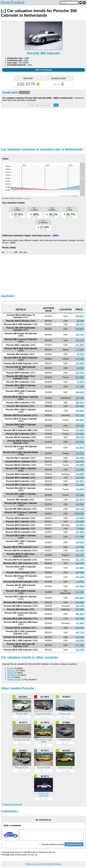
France (10, 668)
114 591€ (80, 481)
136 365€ (80, 426)
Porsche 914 (65, 740)
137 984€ (80, 547)
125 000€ (80, 474)
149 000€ (80, 465)
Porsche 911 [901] (43, 714)
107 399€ (80, 645)
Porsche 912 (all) (22, 740)
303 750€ (80, 415)
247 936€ (80, 345)
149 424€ (80, 637)
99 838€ (80, 321)
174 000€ (80, 359)
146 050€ (80, 495)
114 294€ (80, 470)
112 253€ (80, 485)
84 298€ (80, 368)
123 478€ (80, 522)
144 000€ (80, 525)
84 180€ (80, 350)
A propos (58, 864)
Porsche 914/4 (22, 768)
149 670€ (80, 478)
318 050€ (80, 504)
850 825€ (80, 442)
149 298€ (80, 582)
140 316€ (80, 461)
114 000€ (80, 623)
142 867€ (80, 448)
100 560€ (80, 458)
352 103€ (80, 560)
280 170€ (80, 632)
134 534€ (80, 398)
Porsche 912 (65, 714)
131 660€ (80, 609)
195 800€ (80, 586)
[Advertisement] (43, 128)
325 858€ (80, 329)
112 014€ (80, 373)
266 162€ (80, 614)
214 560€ (80, 377)
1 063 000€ (79, 514)
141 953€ (80, 619)
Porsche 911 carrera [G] (43, 795)
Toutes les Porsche (13, 804)
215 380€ (80, 568)
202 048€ (80, 551)
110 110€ (80, 563)
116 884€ (80, 363)
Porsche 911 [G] (65, 768)
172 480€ (80, 532)
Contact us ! (27, 198)
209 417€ (80, 324)
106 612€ (80, 392)
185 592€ (80, 602)
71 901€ (80, 382)
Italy (9, 677)
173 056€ (80, 518)
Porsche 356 (22, 714)
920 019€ (80, 340)
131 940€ (80, 592)
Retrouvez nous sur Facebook (39, 864)
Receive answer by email (51, 844)
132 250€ (80, 489)
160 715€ (80, 335)
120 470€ (80, 606)
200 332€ (80, 316)
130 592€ (80, 542)
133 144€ (80, 577)
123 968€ (80, 387)
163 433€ (80, 641)
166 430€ (80, 572)
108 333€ (80, 420)
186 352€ (80, 403)
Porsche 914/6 (43, 768)
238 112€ (80, 509)
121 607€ (80, 500)
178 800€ (80, 430)
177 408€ (80, 537)
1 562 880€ (79, 598)
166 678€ (80, 437)
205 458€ (80, 628)
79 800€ (80, 529)
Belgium (11, 673)
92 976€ (80, 354)
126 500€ (80, 434)
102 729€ (80, 650)
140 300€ (80, 555)
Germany (11, 671)
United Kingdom (14, 679)
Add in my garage (43, 70)
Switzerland (12, 675)
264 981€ (80, 406)
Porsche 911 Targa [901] (43, 741)
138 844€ (80, 411)
